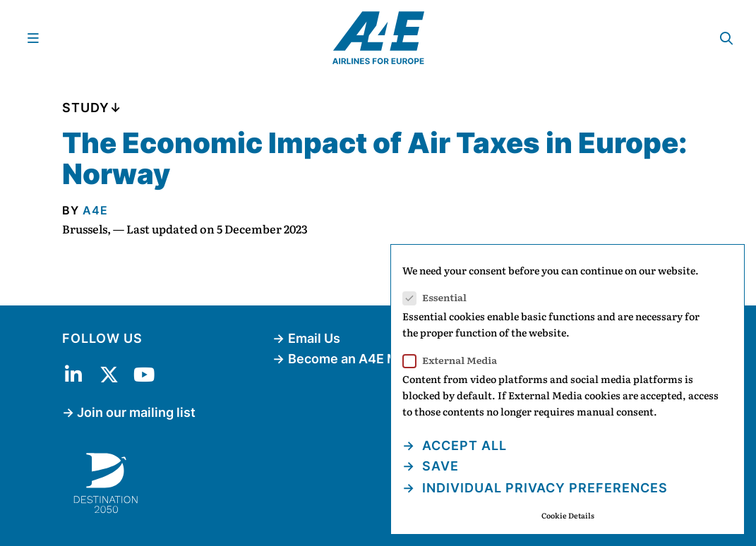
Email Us (314, 338)
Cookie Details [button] (568, 515)
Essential (439, 297)
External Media (454, 360)
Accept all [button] (463, 445)
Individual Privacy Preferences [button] (543, 488)
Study (86, 108)
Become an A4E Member (363, 359)
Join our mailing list (136, 412)
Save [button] (439, 466)
